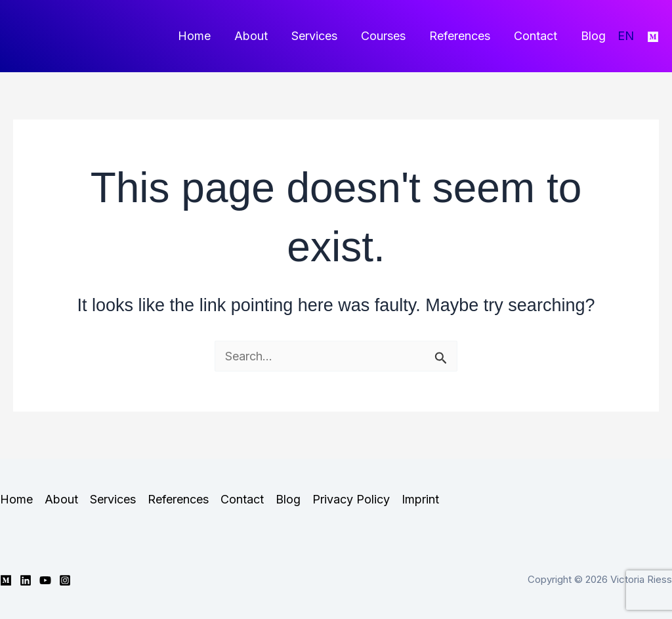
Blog (593, 36)
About (251, 36)
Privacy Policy (351, 499)
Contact (535, 36)
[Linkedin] (26, 580)
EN (626, 36)
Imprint (420, 499)
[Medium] (653, 37)
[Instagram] (65, 580)
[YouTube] (45, 580)
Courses (383, 36)
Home (194, 36)
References (460, 36)
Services (314, 36)
